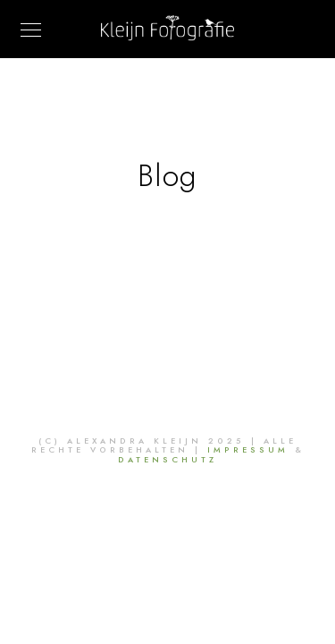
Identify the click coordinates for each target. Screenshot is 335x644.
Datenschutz (167, 460)
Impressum (248, 450)
